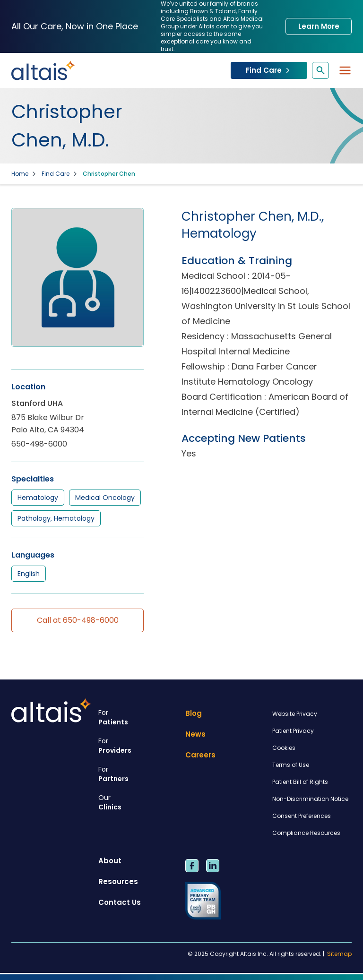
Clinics (138, 802)
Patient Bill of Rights (300, 782)
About (110, 861)
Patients (138, 717)
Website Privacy (295, 714)
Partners (138, 774)
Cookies (284, 748)
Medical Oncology (105, 498)
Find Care (269, 70)
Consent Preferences (302, 816)
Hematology (38, 498)
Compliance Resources (306, 833)
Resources (118, 881)
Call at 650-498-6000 (78, 620)
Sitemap (339, 954)
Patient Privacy (293, 731)
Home (20, 174)
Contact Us (120, 902)
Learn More (319, 26)
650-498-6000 (39, 444)
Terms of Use (291, 765)
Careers (200, 755)
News (195, 734)
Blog (194, 713)
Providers (138, 746)
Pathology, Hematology (56, 518)
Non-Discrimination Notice (310, 799)
